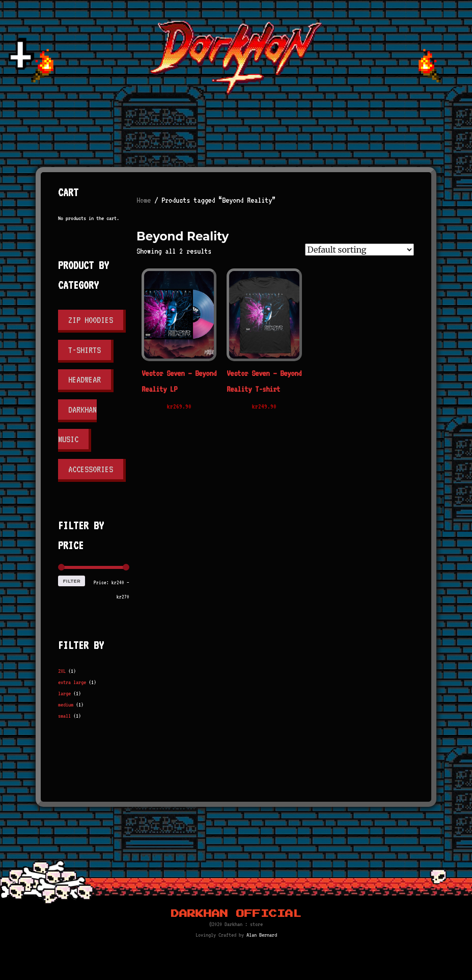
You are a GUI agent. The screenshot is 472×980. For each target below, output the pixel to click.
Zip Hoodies (91, 320)
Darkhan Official (236, 914)
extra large (72, 682)
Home (144, 200)
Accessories (91, 469)
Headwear (85, 379)
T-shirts (85, 350)
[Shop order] (359, 250)
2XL (62, 671)
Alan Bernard (262, 935)
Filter (72, 581)
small (64, 716)
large (64, 693)
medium (66, 705)
